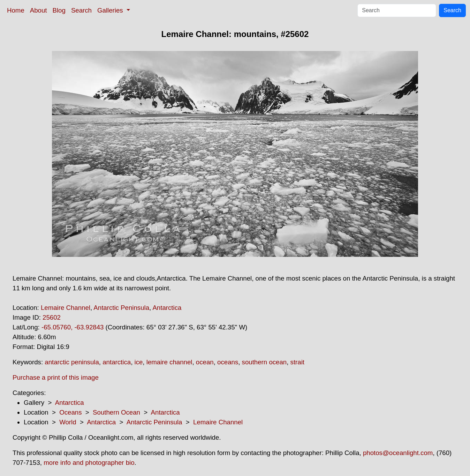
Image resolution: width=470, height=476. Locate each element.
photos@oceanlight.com (398, 453)
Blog (59, 10)
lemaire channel (169, 362)
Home (16, 10)
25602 (52, 317)
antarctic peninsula (72, 362)
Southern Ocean (116, 412)
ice (139, 362)
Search (81, 10)
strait (297, 362)
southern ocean (264, 362)
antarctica (117, 362)
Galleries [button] (111, 10)
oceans (228, 362)
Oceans (70, 412)
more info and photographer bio (89, 463)
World (68, 422)
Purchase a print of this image (56, 377)
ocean (205, 362)
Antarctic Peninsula (121, 308)
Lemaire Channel (66, 308)
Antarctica (167, 308)
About (39, 10)
